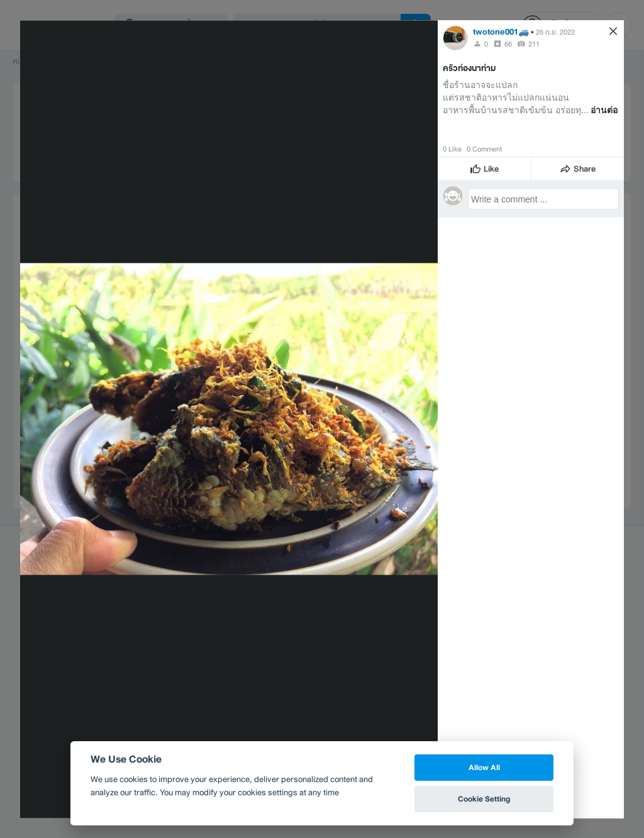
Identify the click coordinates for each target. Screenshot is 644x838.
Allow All (484, 767)
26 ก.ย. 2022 (555, 31)
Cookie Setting (484, 799)
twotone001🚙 (501, 31)
